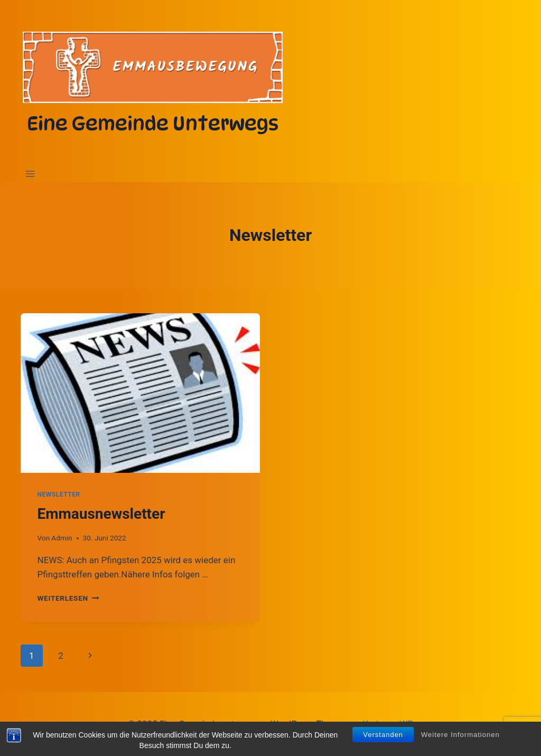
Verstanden (383, 737)
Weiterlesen (68, 598)
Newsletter (59, 494)
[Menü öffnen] (30, 174)
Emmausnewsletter (101, 514)
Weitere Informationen (460, 737)
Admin (62, 538)
